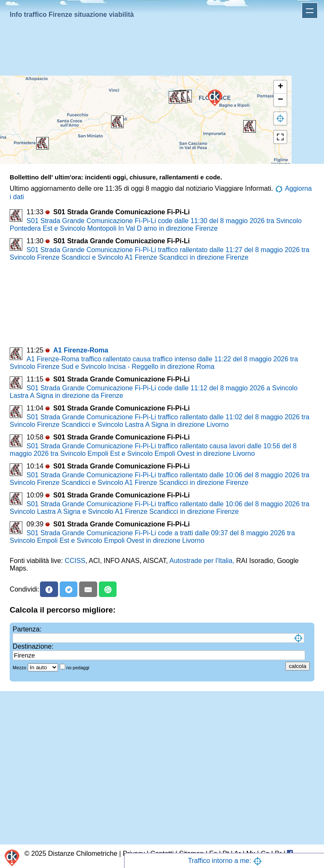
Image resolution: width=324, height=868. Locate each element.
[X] (69, 589)
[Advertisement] (160, 49)
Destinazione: (33, 646)
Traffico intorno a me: (225, 861)
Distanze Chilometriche (83, 854)
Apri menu (310, 11)
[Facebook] (49, 589)
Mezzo (20, 668)
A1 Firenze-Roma (81, 350)
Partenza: (27, 629)
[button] (42, 143)
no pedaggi (79, 668)
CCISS (75, 561)
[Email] (88, 589)
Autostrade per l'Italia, (202, 561)
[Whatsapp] (108, 589)
